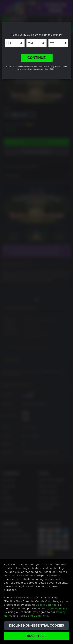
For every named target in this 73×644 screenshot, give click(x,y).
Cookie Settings (46, 605)
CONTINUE (37, 58)
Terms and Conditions (33, 616)
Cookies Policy (57, 608)
